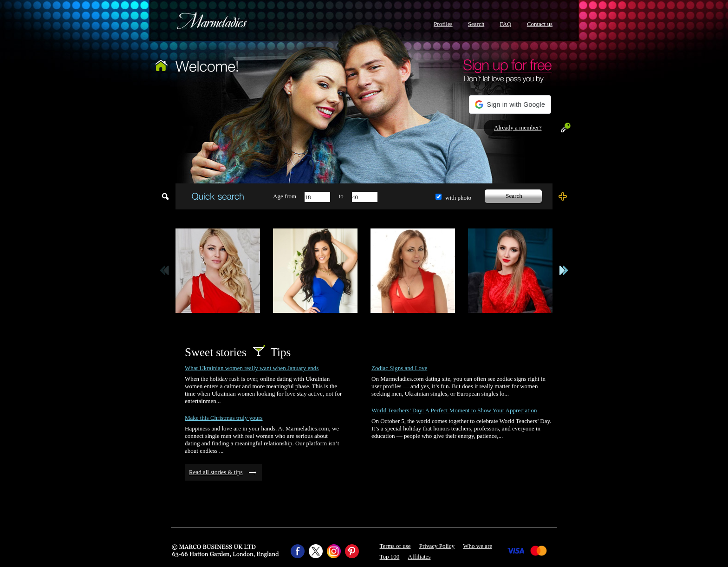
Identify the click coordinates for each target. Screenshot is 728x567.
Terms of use (395, 546)
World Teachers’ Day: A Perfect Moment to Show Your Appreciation (454, 410)
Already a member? (518, 127)
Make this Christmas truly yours (224, 418)
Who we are (478, 546)
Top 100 (390, 557)
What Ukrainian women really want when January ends (252, 368)
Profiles (443, 24)
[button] (510, 104)
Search (476, 24)
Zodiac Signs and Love (399, 368)
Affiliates (419, 557)
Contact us (540, 24)
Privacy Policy (437, 546)
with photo (458, 198)
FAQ (505, 24)
